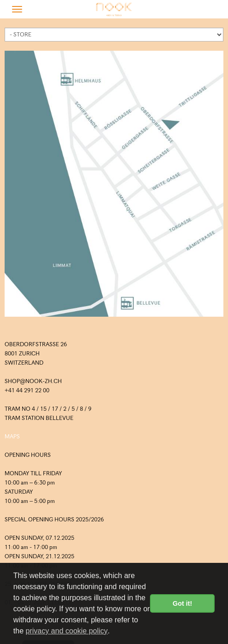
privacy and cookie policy (66, 631)
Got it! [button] (182, 603)
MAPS (12, 436)
